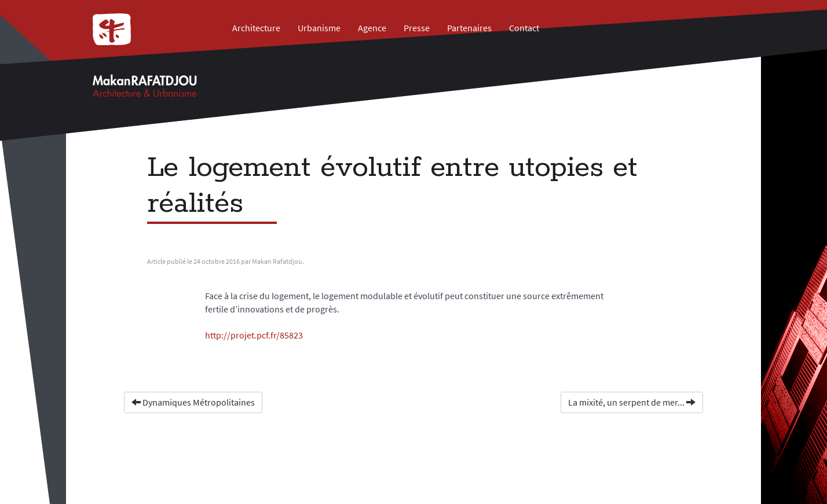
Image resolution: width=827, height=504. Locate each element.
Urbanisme (319, 28)
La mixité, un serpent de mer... (632, 402)
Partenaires (469, 28)
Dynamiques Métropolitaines (193, 402)
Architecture (256, 28)
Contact (524, 28)
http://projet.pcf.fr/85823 (254, 335)
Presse (417, 28)
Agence (372, 28)
